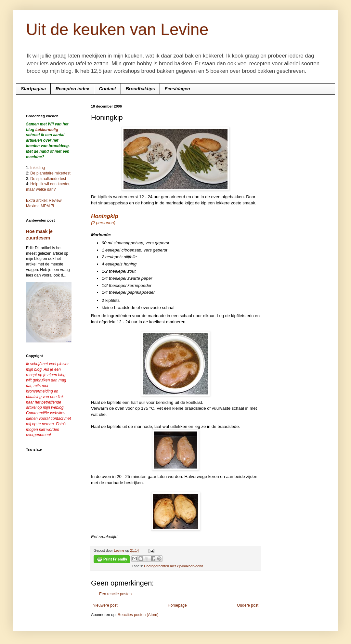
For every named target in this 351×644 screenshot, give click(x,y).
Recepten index (72, 89)
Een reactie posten (115, 594)
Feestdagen (177, 89)
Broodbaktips (140, 89)
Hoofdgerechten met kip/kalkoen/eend (174, 566)
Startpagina (33, 89)
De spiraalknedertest (48, 179)
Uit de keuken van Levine (117, 30)
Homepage (177, 605)
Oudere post (248, 605)
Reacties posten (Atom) (138, 615)
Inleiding (38, 168)
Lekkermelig (47, 130)
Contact (108, 89)
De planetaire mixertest (50, 173)
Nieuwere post (105, 605)
